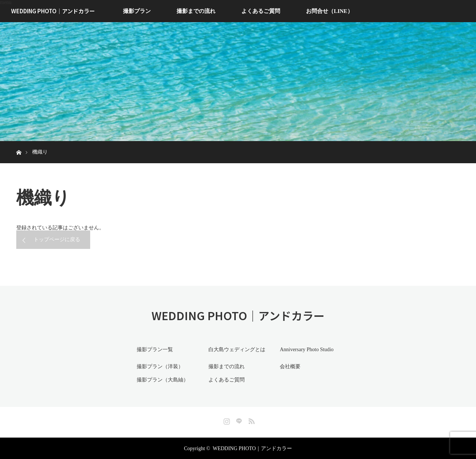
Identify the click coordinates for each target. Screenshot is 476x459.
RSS (251, 419)
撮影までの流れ (196, 11)
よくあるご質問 (261, 11)
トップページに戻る (57, 239)
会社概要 (289, 366)
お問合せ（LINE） (329, 11)
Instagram (226, 419)
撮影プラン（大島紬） (161, 379)
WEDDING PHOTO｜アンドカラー (53, 11)
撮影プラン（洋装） (159, 366)
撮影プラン (137, 11)
